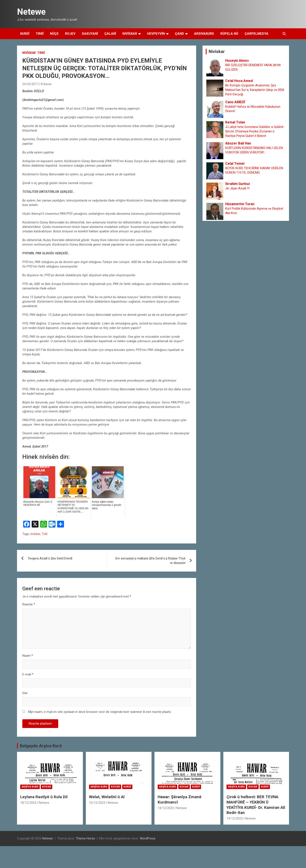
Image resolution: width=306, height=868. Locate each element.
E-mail (28, 674)
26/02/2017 (30, 84)
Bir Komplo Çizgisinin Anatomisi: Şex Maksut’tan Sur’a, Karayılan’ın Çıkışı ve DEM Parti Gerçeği (255, 90)
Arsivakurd (204, 34)
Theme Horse (85, 838)
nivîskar (35, 534)
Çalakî (110, 34)
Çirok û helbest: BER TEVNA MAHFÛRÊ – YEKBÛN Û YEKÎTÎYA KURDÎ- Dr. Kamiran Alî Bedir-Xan (256, 805)
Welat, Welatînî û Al (107, 797)
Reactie (29, 604)
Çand (179, 34)
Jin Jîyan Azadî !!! (237, 188)
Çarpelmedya (256, 34)
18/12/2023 (28, 803)
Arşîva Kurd (30, 787)
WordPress (148, 838)
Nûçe (54, 34)
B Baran (46, 84)
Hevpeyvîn (156, 34)
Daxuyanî (90, 34)
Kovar (47, 787)
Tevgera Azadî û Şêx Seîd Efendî (50, 558)
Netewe (31, 12)
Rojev (70, 34)
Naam (28, 656)
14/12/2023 (166, 808)
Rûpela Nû (229, 34)
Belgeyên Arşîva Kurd (41, 746)
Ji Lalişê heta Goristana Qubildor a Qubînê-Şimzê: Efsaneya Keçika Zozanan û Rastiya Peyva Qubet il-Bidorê (255, 131)
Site (25, 693)
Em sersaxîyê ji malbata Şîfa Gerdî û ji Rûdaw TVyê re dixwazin (150, 561)
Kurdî (25, 34)
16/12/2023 (97, 803)
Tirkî (40, 34)
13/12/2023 (235, 818)
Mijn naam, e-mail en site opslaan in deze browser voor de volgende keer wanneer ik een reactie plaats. (100, 712)
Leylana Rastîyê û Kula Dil (44, 797)
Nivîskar (130, 34)
